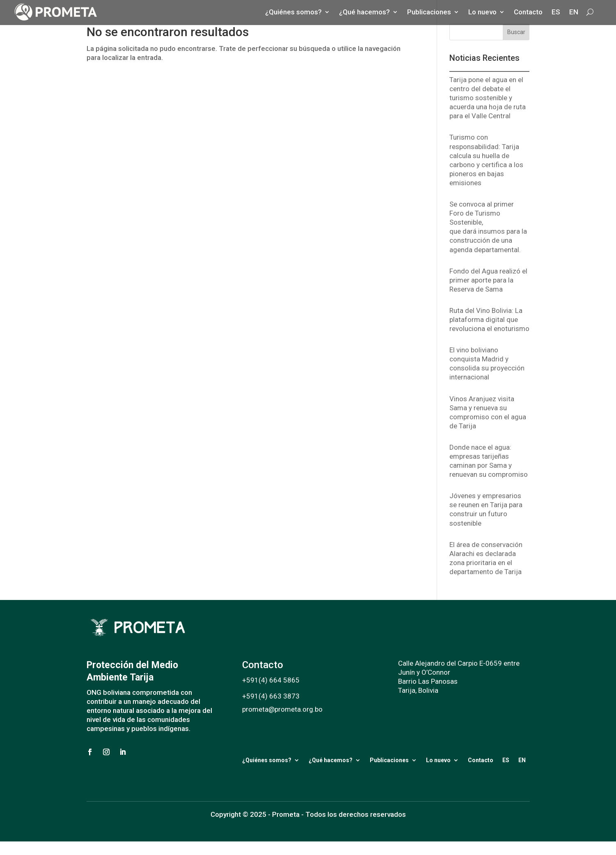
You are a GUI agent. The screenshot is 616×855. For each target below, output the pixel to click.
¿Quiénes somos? (267, 760)
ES (506, 760)
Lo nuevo (438, 760)
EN (522, 760)
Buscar (516, 32)
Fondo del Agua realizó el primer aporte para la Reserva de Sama (488, 280)
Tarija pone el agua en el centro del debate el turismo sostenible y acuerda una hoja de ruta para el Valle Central (488, 98)
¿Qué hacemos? (331, 760)
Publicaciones (389, 760)
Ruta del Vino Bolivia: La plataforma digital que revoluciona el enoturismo (489, 319)
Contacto (481, 760)
